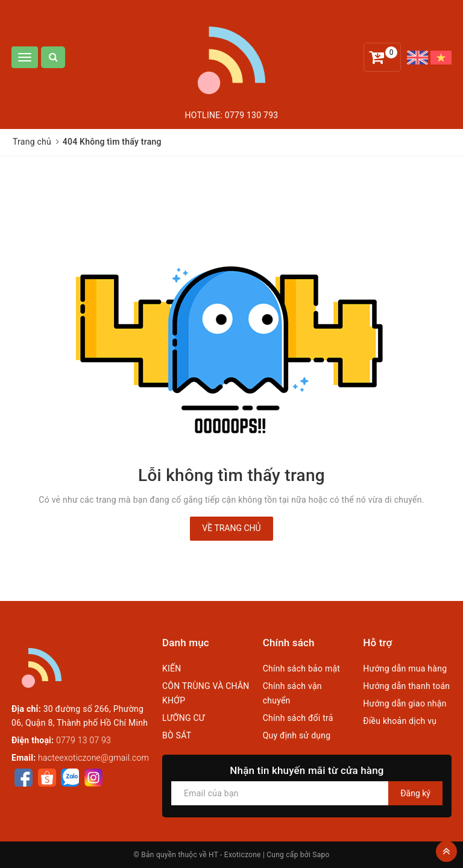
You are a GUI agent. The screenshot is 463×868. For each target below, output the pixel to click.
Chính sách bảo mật (301, 668)
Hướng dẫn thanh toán (406, 686)
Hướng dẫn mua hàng (405, 668)
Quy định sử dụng (297, 735)
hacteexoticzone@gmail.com (93, 758)
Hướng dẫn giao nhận (405, 703)
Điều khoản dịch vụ (400, 721)
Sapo (321, 855)
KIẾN (172, 668)
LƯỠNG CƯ (184, 718)
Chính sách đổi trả (298, 718)
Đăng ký (415, 793)
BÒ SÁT (177, 735)
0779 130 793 (252, 115)
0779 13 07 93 (83, 740)
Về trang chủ (231, 528)
